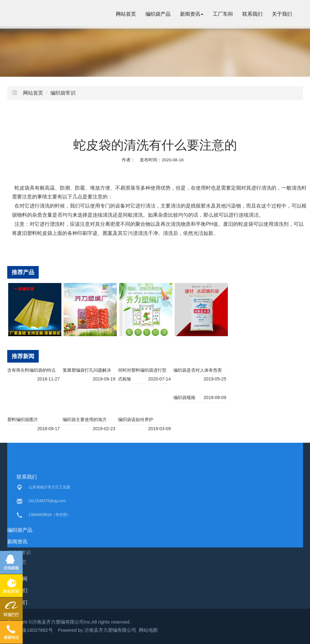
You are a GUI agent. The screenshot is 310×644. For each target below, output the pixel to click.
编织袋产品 (158, 14)
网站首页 (126, 14)
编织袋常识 (63, 93)
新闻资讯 (192, 14)
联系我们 (252, 14)
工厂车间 (223, 14)
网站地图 (148, 630)
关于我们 (282, 14)
